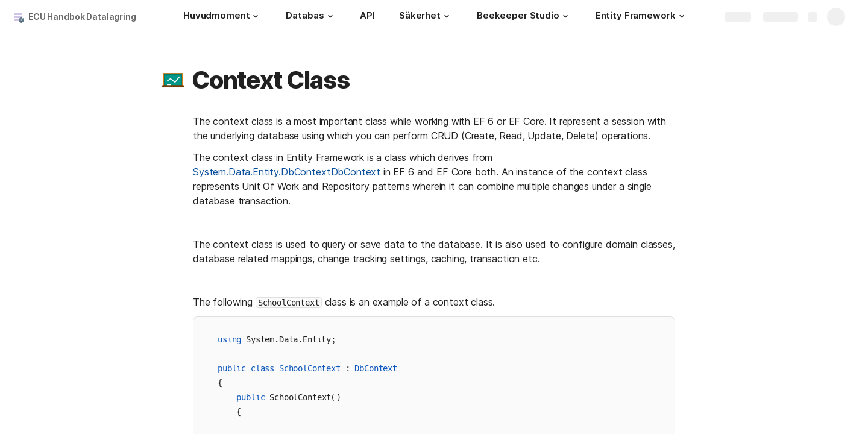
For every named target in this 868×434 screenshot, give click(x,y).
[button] (256, 16)
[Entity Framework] (642, 17)
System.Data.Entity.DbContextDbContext (287, 172)
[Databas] (311, 17)
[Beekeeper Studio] (524, 17)
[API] (367, 17)
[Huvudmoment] (222, 17)
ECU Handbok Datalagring (82, 17)
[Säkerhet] (426, 17)
